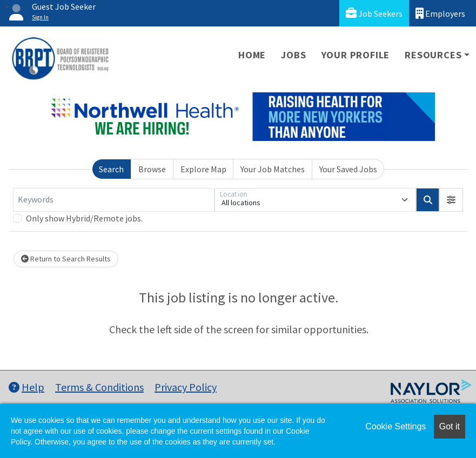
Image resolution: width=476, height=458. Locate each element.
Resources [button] (433, 55)
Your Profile (356, 55)
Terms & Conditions (99, 387)
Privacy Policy (186, 387)
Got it (450, 426)
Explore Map (203, 169)
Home (252, 55)
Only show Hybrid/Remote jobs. (84, 218)
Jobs (293, 55)
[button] (451, 200)
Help (26, 387)
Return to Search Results (66, 259)
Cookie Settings (395, 426)
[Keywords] (114, 200)
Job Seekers (374, 13)
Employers (440, 13)
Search (111, 169)
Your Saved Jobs (348, 169)
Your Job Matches (273, 169)
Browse (152, 169)
